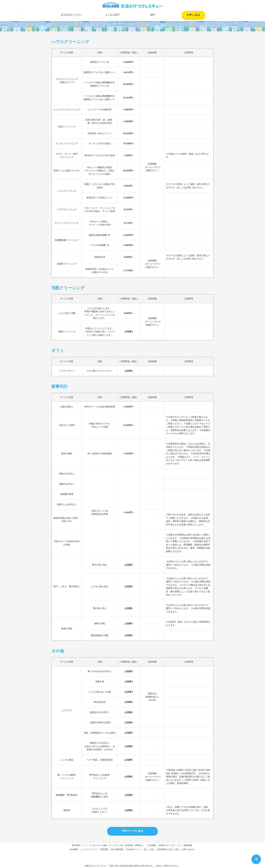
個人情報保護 (117, 849)
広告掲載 (152, 845)
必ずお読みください (72, 15)
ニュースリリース (89, 849)
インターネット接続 (98, 845)
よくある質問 (112, 15)
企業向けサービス (167, 845)
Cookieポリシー (133, 849)
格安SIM (129, 845)
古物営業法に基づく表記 (168, 849)
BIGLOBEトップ (79, 845)
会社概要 (74, 849)
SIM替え (139, 845)
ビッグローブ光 (116, 845)
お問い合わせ (188, 849)
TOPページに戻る (132, 831)
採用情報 (104, 849)
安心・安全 (149, 849)
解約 (153, 15)
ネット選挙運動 (185, 845)
